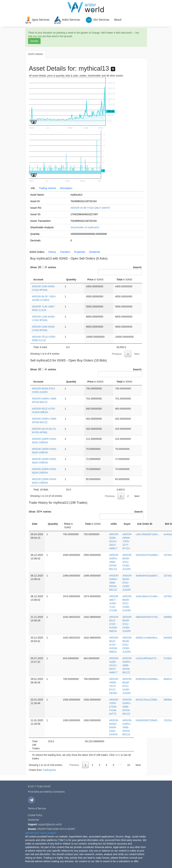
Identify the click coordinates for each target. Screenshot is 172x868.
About (118, 20)
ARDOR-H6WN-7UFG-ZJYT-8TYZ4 (127, 541)
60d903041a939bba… (148, 679)
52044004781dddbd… (148, 555)
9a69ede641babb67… (148, 576)
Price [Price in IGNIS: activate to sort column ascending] (95, 382)
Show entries (43, 267)
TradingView (49, 770)
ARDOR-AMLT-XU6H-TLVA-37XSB (114, 603)
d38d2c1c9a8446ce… (148, 638)
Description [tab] (66, 188)
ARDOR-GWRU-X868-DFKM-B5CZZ (114, 562)
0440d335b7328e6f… (148, 720)
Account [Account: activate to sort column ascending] (38, 279)
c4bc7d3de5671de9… (148, 534)
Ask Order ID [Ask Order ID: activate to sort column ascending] (145, 524)
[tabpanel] (86, 217)
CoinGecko (59, 792)
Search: (120, 270)
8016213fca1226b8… (147, 700)
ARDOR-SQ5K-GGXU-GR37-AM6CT (114, 541)
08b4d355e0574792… (148, 617)
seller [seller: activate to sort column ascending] (114, 524)
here (118, 755)
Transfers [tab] (65, 252)
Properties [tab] (80, 252)
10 (129, 765)
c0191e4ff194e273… (147, 658)
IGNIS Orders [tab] (37, 252)
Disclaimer (34, 820)
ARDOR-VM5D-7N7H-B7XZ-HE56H (114, 686)
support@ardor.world (50, 824)
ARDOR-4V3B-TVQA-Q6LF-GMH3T (90, 208)
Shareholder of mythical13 (85, 227)
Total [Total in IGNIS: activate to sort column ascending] (124, 279)
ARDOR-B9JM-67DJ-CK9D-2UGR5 (127, 562)
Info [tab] (33, 188)
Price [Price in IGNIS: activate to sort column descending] (95, 279)
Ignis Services (37, 20)
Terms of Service (37, 808)
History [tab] (52, 252)
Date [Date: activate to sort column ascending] (35, 524)
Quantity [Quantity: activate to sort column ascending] (71, 279)
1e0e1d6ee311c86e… (148, 596)
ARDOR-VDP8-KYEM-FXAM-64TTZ (114, 707)
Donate (34, 41)
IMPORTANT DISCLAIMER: (41, 833)
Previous (117, 354)
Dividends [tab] (95, 252)
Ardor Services (67, 20)
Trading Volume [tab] (47, 188)
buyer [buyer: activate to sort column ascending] (127, 524)
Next (137, 354)
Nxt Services (97, 20)
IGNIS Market (36, 54)
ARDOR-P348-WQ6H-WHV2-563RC (56, 829)
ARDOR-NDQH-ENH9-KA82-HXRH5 (114, 727)
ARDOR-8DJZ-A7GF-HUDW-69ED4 (114, 624)
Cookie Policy (35, 815)
